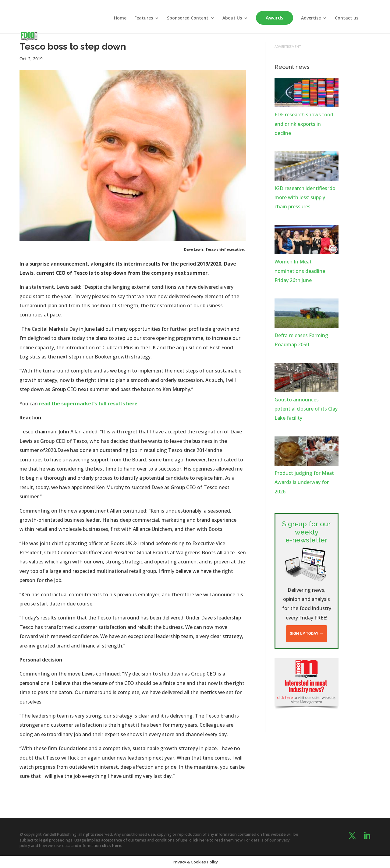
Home (120, 18)
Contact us (347, 18)
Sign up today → (307, 633)
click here (199, 840)
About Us (232, 18)
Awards (275, 18)
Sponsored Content (188, 18)
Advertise (311, 18)
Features (144, 18)
